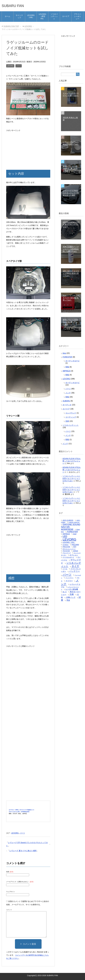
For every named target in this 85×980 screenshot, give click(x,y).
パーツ (19, 66)
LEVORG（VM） (31, 16)
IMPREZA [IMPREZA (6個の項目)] (66, 534)
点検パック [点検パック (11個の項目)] (71, 597)
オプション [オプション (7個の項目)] (74, 555)
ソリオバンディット (54, 16)
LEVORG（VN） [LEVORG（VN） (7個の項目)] (69, 542)
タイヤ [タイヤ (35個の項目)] (75, 566)
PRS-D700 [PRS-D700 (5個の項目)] (66, 547)
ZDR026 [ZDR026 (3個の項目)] (75, 551)
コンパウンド (71, 413)
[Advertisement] (28, 148)
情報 (67, 367)
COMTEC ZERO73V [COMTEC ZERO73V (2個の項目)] (74, 522)
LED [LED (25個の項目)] (65, 536)
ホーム (8, 16)
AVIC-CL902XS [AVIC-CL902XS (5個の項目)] (68, 520)
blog (64, 353)
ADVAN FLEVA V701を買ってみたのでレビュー (72, 461)
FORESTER (67, 357)
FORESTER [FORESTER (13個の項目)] (72, 532)
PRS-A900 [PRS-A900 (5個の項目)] (75, 545)
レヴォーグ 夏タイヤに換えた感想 (23, 851)
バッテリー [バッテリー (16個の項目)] (75, 571)
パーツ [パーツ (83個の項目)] (67, 575)
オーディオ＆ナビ (72, 361)
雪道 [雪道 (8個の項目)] (68, 600)
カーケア (66, 16)
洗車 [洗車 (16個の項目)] (72, 594)
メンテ (68, 393)
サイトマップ (19, 16)
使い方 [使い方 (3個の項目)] (65, 592)
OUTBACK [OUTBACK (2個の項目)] (66, 545)
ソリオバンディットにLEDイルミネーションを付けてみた (71, 478)
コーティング (71, 417)
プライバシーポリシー (77, 16)
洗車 (67, 421)
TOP (11, 26)
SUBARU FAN (14, 6)
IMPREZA (67, 371)
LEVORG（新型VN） (43, 16)
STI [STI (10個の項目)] (75, 547)
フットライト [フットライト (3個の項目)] (70, 578)
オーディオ (67, 405)
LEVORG (10, 66)
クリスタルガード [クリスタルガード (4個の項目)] (68, 557)
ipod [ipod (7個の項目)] (75, 534)
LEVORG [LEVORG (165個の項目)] (69, 539)
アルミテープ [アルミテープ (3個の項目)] (67, 553)
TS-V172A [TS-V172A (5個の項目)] (66, 551)
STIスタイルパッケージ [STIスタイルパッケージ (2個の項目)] (69, 549)
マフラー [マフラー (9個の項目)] (69, 581)
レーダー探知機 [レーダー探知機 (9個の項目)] (72, 589)
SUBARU (66, 401)
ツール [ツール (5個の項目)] (65, 569)
